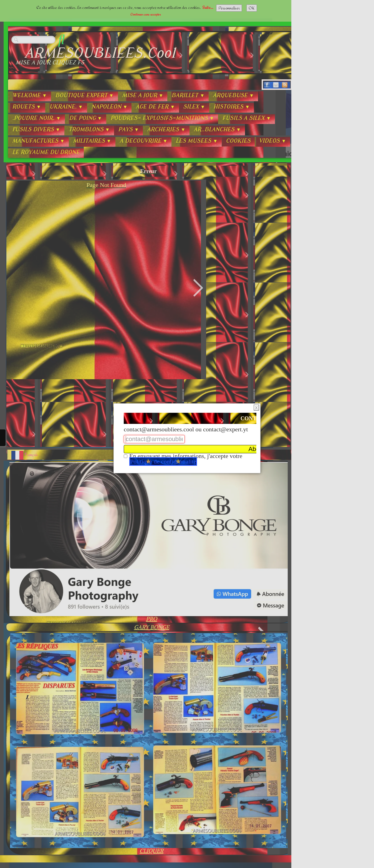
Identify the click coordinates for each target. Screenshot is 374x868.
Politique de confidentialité (163, 461)
